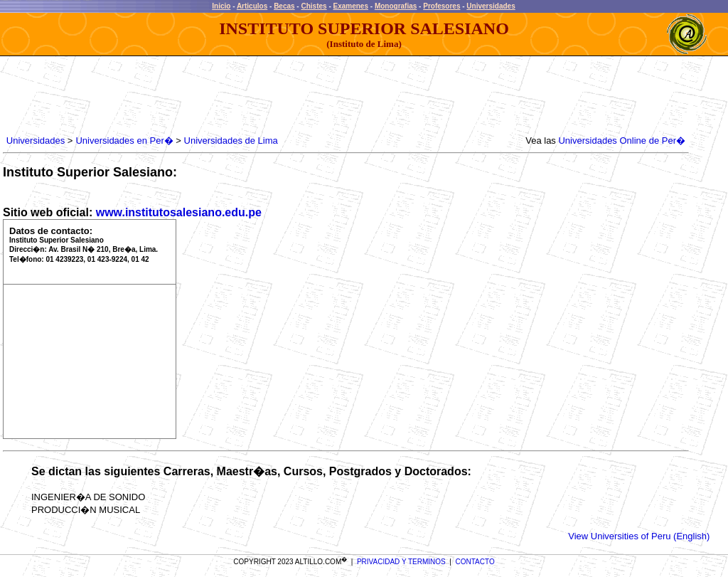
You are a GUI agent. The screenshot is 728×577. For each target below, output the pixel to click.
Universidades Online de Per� (621, 141)
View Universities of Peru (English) (639, 536)
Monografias (396, 6)
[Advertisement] (262, 96)
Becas (284, 6)
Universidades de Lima (231, 141)
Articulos (252, 6)
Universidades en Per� (124, 141)
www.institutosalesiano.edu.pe (179, 212)
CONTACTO (475, 562)
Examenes (351, 6)
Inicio (221, 6)
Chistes (314, 6)
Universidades (491, 6)
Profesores (441, 6)
